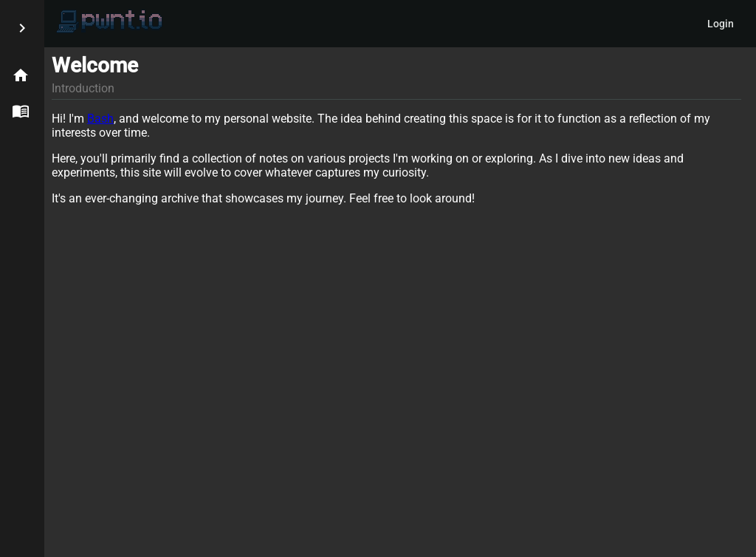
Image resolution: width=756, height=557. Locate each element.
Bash (100, 119)
